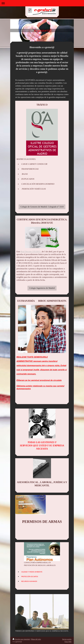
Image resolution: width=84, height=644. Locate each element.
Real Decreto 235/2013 (30, 252)
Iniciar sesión (67, 639)
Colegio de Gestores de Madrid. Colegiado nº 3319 (42, 207)
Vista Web (68, 642)
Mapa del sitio (36, 639)
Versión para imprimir (21, 639)
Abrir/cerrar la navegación (42, 3)
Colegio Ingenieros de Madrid (42, 288)
